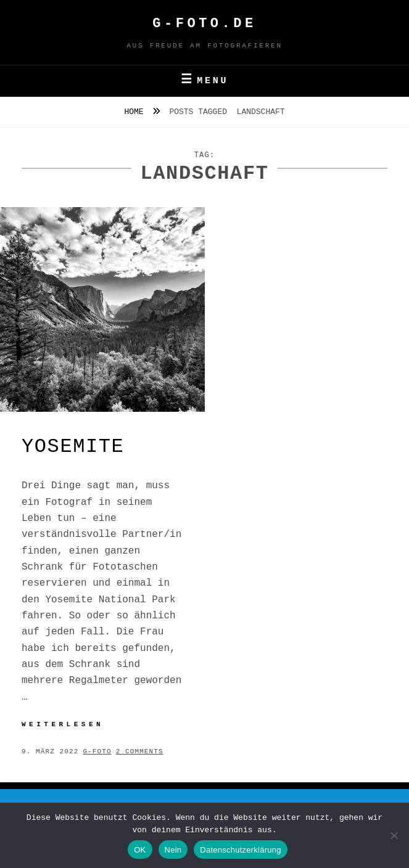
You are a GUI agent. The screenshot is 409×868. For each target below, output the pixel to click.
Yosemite (73, 447)
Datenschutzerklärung (240, 850)
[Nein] (394, 835)
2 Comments (140, 751)
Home (136, 112)
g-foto (97, 751)
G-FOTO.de (204, 24)
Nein (173, 850)
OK (140, 850)
